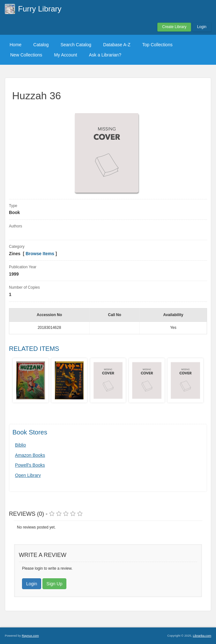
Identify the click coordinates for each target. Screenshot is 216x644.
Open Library (28, 475)
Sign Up (55, 584)
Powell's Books (30, 465)
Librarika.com (202, 636)
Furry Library (40, 9)
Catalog (41, 45)
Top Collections (157, 45)
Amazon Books (30, 455)
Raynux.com (30, 636)
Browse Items (40, 254)
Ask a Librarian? (105, 55)
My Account (65, 55)
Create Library (174, 27)
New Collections (26, 55)
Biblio (20, 445)
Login (202, 27)
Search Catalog (76, 45)
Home (15, 45)
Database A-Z (117, 45)
